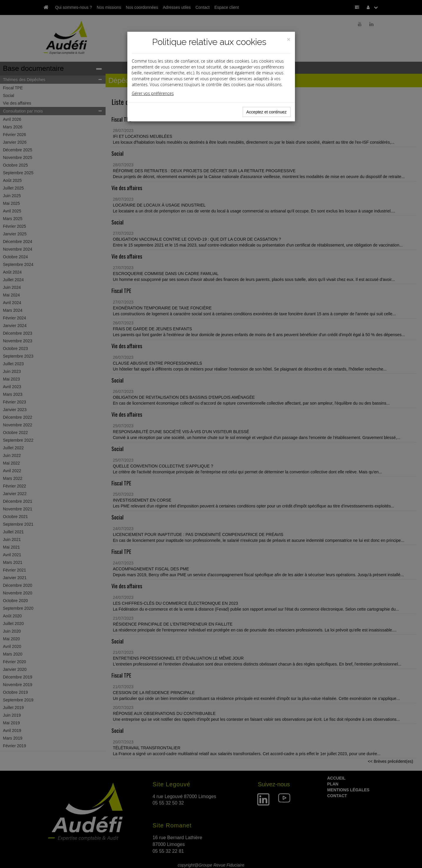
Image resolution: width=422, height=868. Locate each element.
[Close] (288, 39)
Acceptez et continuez (267, 112)
